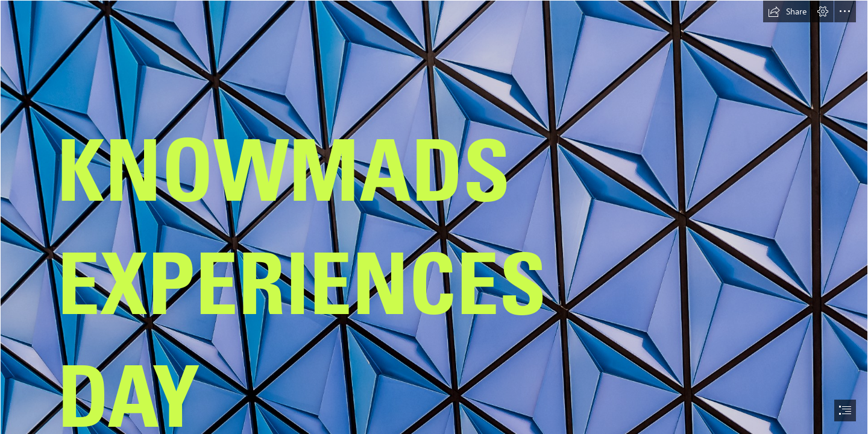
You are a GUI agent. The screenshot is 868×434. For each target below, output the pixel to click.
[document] (434, 217)
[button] (787, 11)
